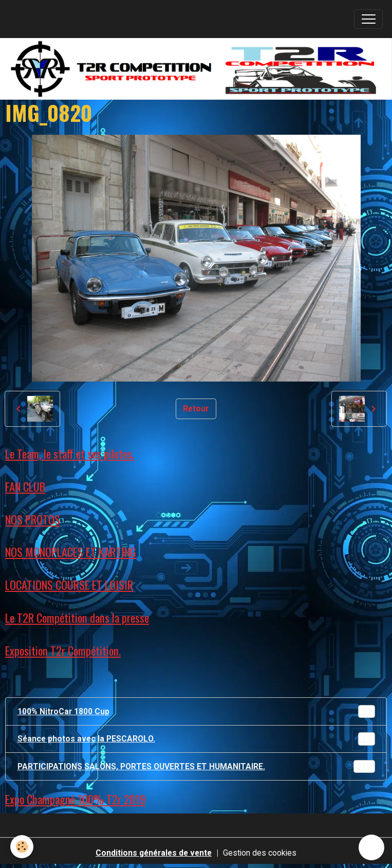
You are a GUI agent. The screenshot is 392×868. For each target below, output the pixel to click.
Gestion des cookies (260, 853)
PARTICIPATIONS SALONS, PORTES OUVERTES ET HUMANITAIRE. (196, 767)
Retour (196, 409)
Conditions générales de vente (154, 853)
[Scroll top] (371, 847)
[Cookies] (22, 847)
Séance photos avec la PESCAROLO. (196, 739)
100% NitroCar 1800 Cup (196, 712)
